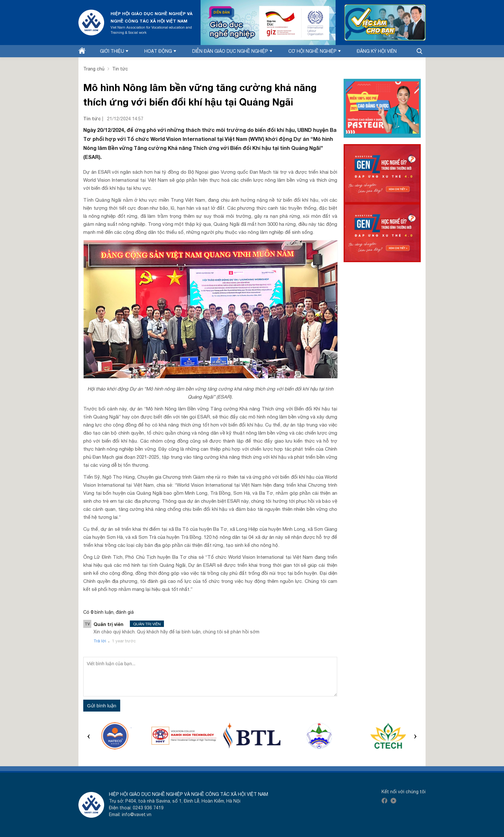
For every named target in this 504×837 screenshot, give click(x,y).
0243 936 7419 (148, 808)
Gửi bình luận (102, 706)
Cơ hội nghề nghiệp (315, 51)
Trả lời (100, 641)
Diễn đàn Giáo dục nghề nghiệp (232, 51)
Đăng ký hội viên (377, 51)
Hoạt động (160, 51)
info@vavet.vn (137, 814)
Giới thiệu (114, 51)
